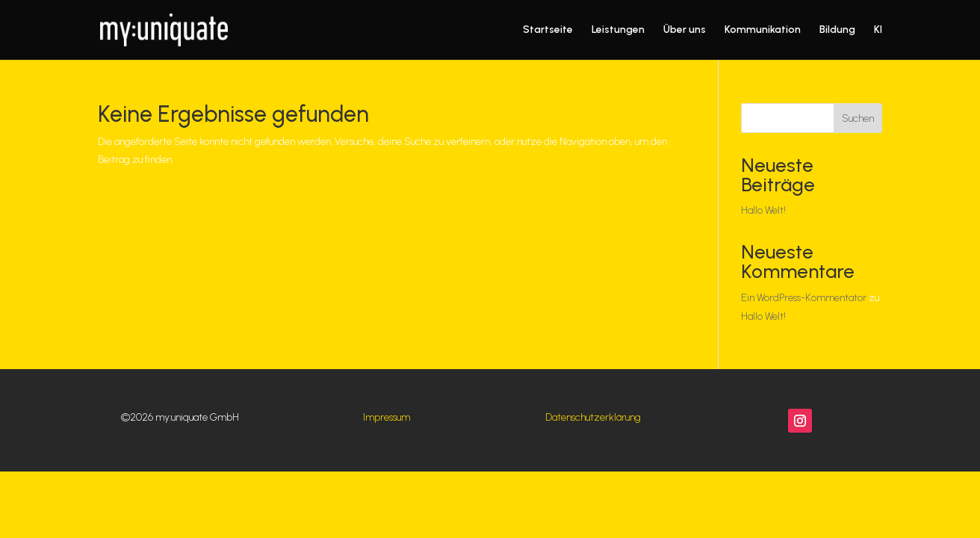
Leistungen (618, 30)
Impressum (387, 417)
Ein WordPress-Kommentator (804, 298)
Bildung (837, 30)
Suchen (858, 118)
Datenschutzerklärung (593, 417)
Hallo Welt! (763, 210)
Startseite (548, 30)
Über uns (685, 30)
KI (878, 30)
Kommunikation (763, 30)
